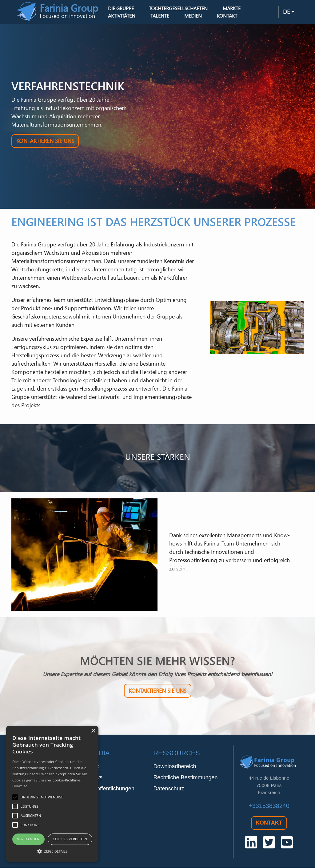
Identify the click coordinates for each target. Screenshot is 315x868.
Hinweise (20, 786)
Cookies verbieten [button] (70, 839)
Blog (94, 767)
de (286, 12)
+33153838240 (269, 806)
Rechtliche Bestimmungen (185, 778)
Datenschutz (169, 789)
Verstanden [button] (28, 839)
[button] (52, 851)
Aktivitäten (122, 16)
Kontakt (227, 16)
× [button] (93, 731)
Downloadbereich (175, 767)
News (96, 778)
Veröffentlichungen (112, 789)
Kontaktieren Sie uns (45, 141)
